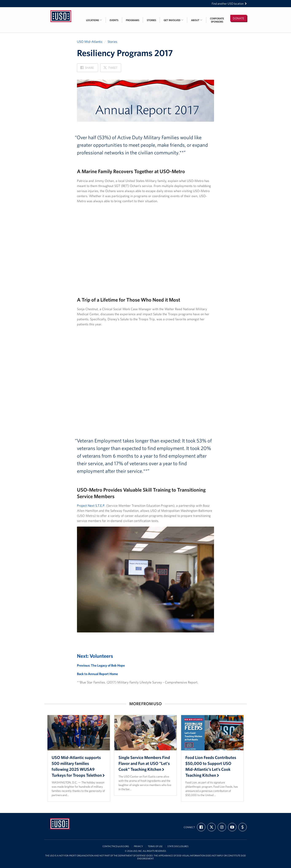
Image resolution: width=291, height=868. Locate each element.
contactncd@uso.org (116, 846)
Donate (238, 18)
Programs (133, 20)
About (197, 20)
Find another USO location (229, 4)
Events (114, 20)
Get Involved (174, 20)
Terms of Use (155, 846)
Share (87, 69)
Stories (151, 20)
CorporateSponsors (217, 20)
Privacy (138, 846)
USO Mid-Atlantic (90, 42)
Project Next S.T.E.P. (91, 505)
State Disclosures (178, 846)
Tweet (110, 69)
